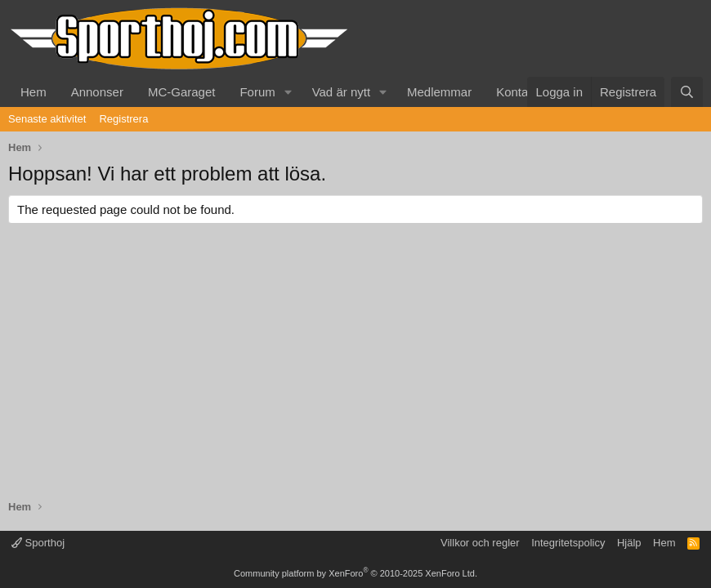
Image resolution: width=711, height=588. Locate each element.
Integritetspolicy (568, 543)
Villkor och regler (480, 543)
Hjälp (629, 543)
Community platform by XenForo (355, 573)
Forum (257, 92)
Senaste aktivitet (47, 119)
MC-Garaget (182, 92)
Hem (34, 92)
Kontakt (517, 92)
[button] (288, 92)
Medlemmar (439, 92)
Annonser (97, 92)
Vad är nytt (341, 92)
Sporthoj (38, 543)
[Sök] (687, 92)
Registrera (123, 119)
